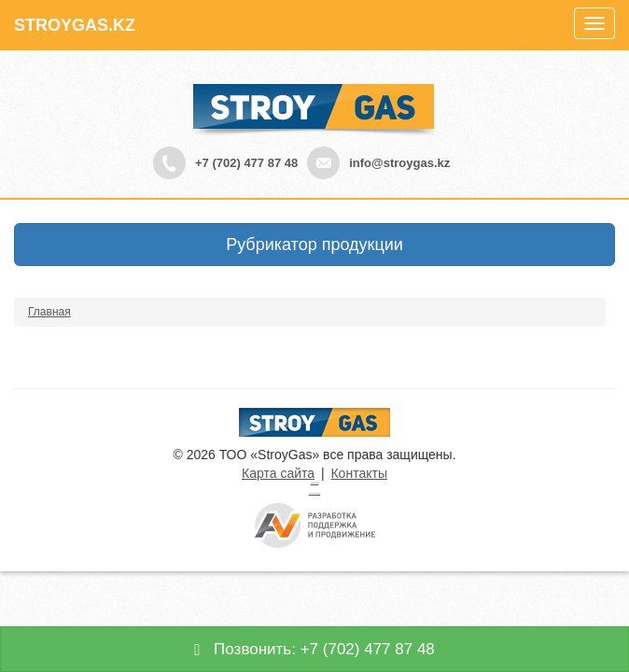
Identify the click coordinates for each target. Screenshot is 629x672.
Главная (49, 312)
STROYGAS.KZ (75, 25)
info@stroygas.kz (399, 163)
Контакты (358, 473)
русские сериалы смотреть (314, 493)
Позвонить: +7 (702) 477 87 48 (314, 649)
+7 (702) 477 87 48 (246, 163)
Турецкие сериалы (315, 483)
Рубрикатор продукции (314, 245)
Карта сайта (278, 473)
